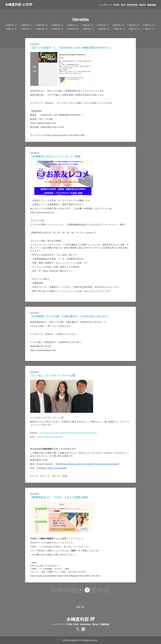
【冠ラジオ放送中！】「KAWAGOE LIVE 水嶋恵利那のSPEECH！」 (72, 48)
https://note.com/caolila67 (50, 437)
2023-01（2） (135, 25)
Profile (116, 5)
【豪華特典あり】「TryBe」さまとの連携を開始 (59, 497)
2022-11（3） (12, 29)
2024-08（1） (28, 25)
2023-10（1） (89, 25)
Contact (142, 5)
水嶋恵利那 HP (81, 619)
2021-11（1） (150, 29)
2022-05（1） (90, 29)
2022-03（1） (120, 29)
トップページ (105, 5)
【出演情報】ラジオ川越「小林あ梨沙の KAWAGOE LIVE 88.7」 (70, 316)
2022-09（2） (43, 29)
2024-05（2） (43, 25)
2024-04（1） (59, 25)
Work (123, 5)
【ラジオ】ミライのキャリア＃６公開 (53, 376)
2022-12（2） (150, 25)
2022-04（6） (105, 29)
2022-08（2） (58, 29)
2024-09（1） (12, 25)
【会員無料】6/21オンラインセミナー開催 (55, 156)
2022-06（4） (74, 29)
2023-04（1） (119, 25)
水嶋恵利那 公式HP (19, 4)
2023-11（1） (74, 25)
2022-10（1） (28, 29)
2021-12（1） (136, 29)
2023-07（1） (104, 25)
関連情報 (152, 5)
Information (132, 5)
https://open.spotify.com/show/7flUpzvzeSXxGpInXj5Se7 (91, 464)
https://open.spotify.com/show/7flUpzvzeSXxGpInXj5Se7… (69, 433)
